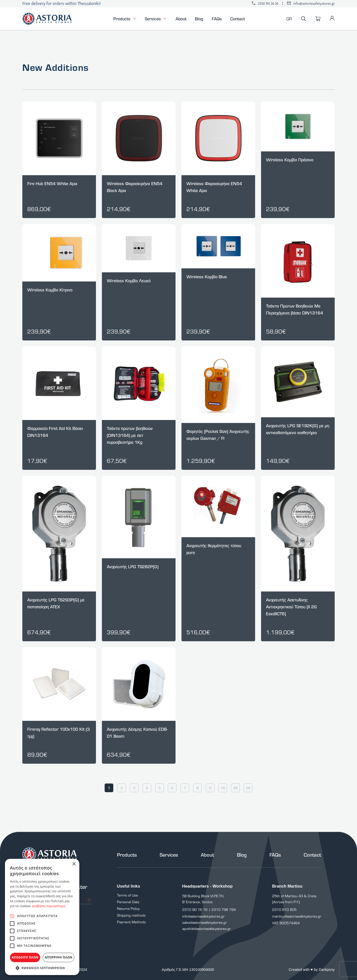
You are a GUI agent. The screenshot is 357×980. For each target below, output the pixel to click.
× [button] (74, 864)
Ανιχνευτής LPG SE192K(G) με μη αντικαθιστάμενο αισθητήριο (298, 429)
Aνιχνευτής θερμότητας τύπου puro (214, 549)
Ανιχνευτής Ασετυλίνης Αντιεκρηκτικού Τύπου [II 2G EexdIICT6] (291, 607)
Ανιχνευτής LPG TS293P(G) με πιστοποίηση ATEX (56, 603)
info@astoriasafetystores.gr (314, 3)
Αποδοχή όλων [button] (25, 957)
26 (248, 788)
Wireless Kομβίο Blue (207, 277)
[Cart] (318, 19)
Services (156, 19)
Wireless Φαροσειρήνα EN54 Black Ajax (135, 187)
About (181, 19)
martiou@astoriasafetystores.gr (297, 916)
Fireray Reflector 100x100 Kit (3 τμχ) (59, 733)
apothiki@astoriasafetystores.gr (207, 929)
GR (289, 19)
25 (236, 788)
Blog (199, 19)
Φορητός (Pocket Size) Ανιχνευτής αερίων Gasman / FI (218, 435)
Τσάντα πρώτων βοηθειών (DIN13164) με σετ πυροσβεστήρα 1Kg (130, 435)
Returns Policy (128, 909)
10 (223, 788)
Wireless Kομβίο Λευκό (129, 281)
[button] (42, 968)
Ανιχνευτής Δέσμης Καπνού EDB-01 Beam (137, 733)
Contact (238, 19)
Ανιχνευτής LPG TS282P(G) (133, 567)
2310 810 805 (284, 910)
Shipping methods (131, 915)
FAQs (217, 19)
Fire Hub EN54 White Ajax (52, 183)
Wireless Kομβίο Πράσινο (290, 160)
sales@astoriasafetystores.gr (205, 922)
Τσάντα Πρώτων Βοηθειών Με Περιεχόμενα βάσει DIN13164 (295, 309)
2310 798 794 (224, 910)
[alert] (42, 917)
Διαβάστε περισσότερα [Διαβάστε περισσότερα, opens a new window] (49, 906)
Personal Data (128, 902)
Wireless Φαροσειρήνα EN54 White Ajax (214, 187)
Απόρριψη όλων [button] (59, 957)
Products (125, 19)
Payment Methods (131, 922)
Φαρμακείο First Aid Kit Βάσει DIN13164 (55, 432)
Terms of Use (128, 895)
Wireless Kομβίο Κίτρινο (50, 290)
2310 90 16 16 (268, 3)
